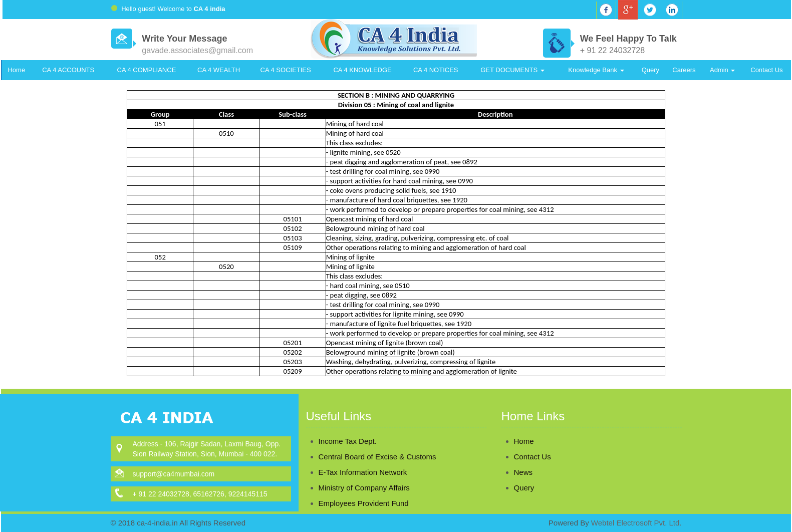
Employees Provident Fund (364, 492)
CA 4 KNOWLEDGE (362, 70)
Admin (722, 70)
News (511, 472)
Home (16, 70)
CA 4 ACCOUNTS (68, 70)
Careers (684, 70)
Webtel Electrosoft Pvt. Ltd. (636, 523)
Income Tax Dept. (348, 430)
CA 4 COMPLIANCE (147, 70)
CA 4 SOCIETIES (286, 70)
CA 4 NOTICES (436, 70)
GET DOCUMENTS (512, 70)
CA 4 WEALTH (219, 70)
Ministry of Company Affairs (364, 476)
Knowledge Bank (596, 70)
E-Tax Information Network (363, 461)
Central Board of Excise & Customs (377, 445)
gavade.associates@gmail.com (197, 50)
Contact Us (766, 70)
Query (650, 70)
